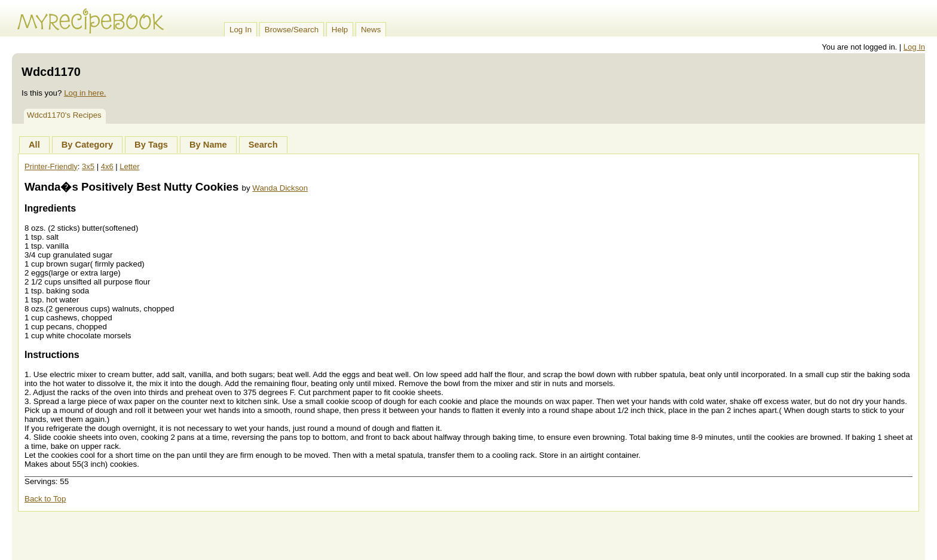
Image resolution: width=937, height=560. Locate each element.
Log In (241, 30)
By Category (87, 145)
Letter (129, 166)
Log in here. (85, 93)
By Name (208, 145)
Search (263, 145)
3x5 (88, 166)
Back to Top (45, 499)
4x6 (107, 166)
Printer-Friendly (51, 166)
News (371, 30)
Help (340, 30)
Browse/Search (292, 30)
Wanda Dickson (280, 188)
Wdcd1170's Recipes (64, 115)
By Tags (151, 145)
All (34, 145)
